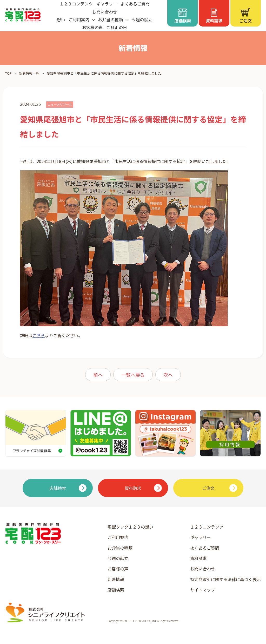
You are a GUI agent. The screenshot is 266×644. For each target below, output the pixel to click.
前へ (98, 375)
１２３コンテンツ (207, 527)
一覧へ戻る (133, 375)
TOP (8, 73)
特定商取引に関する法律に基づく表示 (225, 579)
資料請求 (198, 558)
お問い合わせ (105, 12)
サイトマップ (203, 590)
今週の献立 (142, 19)
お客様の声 (92, 27)
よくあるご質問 (205, 548)
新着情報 (116, 579)
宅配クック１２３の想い (130, 527)
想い (61, 19)
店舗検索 (116, 590)
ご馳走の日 (117, 27)
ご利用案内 (118, 537)
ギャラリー (201, 537)
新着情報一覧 (29, 73)
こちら (39, 335)
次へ (168, 375)
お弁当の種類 (120, 548)
